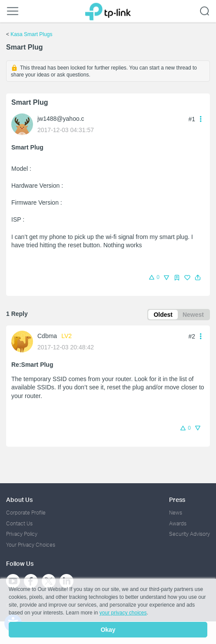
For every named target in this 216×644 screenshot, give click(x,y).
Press (177, 500)
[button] (198, 278)
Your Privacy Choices (31, 545)
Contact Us (19, 523)
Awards (178, 523)
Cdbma (47, 336)
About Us (19, 500)
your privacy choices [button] (123, 613)
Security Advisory (189, 534)
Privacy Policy (22, 534)
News (176, 513)
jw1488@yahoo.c (61, 119)
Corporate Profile (26, 513)
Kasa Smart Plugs (31, 34)
